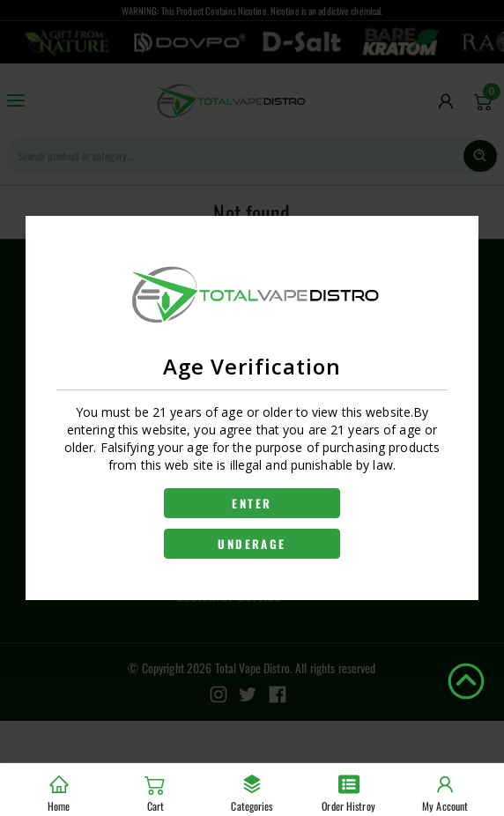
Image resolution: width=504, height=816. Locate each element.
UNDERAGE (252, 544)
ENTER (252, 503)
